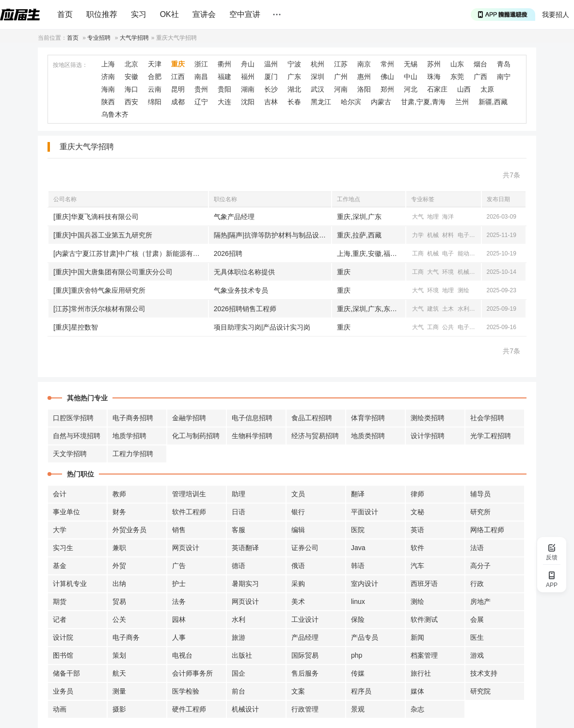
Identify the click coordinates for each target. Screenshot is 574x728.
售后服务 (305, 673)
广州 (341, 77)
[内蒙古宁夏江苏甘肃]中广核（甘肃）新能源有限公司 (131, 253)
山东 (457, 64)
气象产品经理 (234, 217)
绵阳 (155, 102)
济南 (108, 77)
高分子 (480, 566)
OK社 (169, 14)
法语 (477, 548)
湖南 (248, 89)
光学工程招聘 (491, 436)
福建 (224, 77)
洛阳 (364, 89)
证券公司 (305, 548)
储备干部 (66, 673)
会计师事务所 (192, 673)
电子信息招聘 (252, 418)
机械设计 (245, 709)
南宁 (504, 77)
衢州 (224, 64)
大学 (60, 530)
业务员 (63, 691)
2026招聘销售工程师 (245, 309)
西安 (131, 102)
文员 (298, 494)
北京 (131, 64)
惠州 (364, 77)
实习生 (63, 548)
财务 (119, 512)
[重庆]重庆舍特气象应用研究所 (99, 290)
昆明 (178, 89)
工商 (418, 253)
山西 (464, 89)
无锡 (411, 64)
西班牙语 (424, 584)
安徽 (131, 77)
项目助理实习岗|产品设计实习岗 (262, 327)
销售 (179, 530)
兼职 (119, 548)
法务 (179, 601)
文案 (298, 691)
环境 (448, 272)
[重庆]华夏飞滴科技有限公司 (96, 217)
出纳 (119, 584)
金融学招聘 (189, 418)
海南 (108, 89)
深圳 (318, 77)
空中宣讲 (245, 14)
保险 (358, 619)
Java (358, 548)
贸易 (119, 601)
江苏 (341, 64)
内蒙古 (381, 102)
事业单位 (66, 512)
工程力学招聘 (133, 454)
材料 (448, 235)
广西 (480, 77)
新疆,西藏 (493, 102)
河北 (411, 89)
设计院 (63, 637)
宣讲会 (204, 14)
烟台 (480, 64)
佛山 (387, 77)
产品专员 (365, 637)
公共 (448, 327)
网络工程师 (487, 530)
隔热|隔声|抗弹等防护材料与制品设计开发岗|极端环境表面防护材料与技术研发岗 (272, 235)
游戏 (477, 655)
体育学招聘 (368, 418)
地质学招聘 (129, 436)
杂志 (417, 709)
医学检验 (186, 691)
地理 (433, 217)
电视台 (182, 655)
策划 (119, 655)
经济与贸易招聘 (315, 436)
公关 (119, 619)
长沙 (271, 89)
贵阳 (224, 89)
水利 (463, 309)
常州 (387, 64)
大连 (224, 102)
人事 (179, 637)
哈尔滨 (351, 102)
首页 (65, 14)
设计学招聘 (428, 436)
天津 (155, 64)
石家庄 (437, 89)
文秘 (417, 512)
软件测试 (424, 619)
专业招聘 (99, 38)
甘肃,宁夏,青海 (423, 102)
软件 (417, 548)
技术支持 (484, 673)
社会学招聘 (487, 418)
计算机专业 (70, 584)
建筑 (433, 309)
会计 (60, 494)
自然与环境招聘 (77, 436)
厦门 (271, 77)
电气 (478, 253)
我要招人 (556, 15)
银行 (298, 512)
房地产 (480, 601)
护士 (179, 584)
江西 (178, 77)
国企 (239, 673)
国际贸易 (305, 655)
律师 (417, 494)
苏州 (434, 64)
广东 (294, 77)
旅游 (239, 637)
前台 (239, 691)
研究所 (480, 512)
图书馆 (63, 655)
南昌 (201, 77)
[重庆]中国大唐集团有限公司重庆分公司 (113, 272)
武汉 (318, 89)
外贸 (119, 566)
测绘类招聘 (428, 418)
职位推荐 (102, 14)
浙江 (201, 64)
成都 (178, 102)
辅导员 (480, 494)
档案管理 (424, 655)
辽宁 (201, 102)
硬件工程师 (189, 709)
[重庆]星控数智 (76, 327)
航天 (119, 673)
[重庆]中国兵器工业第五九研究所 (103, 235)
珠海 (434, 77)
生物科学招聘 (252, 436)
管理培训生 (189, 494)
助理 (239, 494)
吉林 (271, 102)
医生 (477, 637)
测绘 (463, 290)
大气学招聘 (134, 38)
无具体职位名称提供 (244, 272)
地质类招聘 (368, 436)
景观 (358, 709)
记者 (60, 619)
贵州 (201, 89)
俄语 (298, 566)
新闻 (417, 637)
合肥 (155, 77)
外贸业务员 (129, 530)
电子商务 (126, 637)
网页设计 (186, 548)
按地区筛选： (70, 65)
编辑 (298, 530)
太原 (487, 89)
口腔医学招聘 (73, 418)
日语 (239, 512)
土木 (448, 309)
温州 (271, 64)
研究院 (480, 691)
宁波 (294, 64)
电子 (463, 235)
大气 (418, 217)
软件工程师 (189, 512)
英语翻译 (245, 548)
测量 (119, 691)
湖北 (294, 89)
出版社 (242, 655)
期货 (60, 601)
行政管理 (305, 709)
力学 (418, 235)
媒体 (417, 691)
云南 (155, 89)
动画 (60, 709)
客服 (239, 530)
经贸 (478, 309)
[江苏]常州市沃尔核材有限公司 (99, 309)
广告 (179, 566)
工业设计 (305, 619)
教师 (119, 494)
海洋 (448, 217)
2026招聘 (228, 253)
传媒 (358, 673)
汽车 (417, 566)
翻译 (358, 494)
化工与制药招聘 (196, 436)
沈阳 (248, 102)
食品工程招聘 (312, 418)
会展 (477, 619)
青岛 (504, 64)
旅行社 (421, 673)
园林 (179, 619)
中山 (411, 77)
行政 (477, 584)
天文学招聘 (70, 454)
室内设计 (365, 584)
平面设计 (365, 512)
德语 (239, 566)
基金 (60, 566)
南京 (364, 64)
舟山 (248, 64)
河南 (341, 89)
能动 (463, 253)
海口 (131, 89)
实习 (139, 14)
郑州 (387, 89)
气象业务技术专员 (241, 290)
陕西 (108, 102)
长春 (294, 102)
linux (358, 601)
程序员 (361, 691)
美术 (298, 601)
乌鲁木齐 (115, 114)
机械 (433, 235)
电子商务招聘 (133, 418)
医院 (358, 530)
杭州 (318, 64)
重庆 (178, 64)
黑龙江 (321, 102)
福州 (248, 77)
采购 (298, 584)
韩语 (358, 566)
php (357, 655)
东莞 (457, 77)
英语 (417, 530)
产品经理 (305, 637)
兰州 (462, 102)
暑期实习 (245, 584)
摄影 (119, 709)
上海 (108, 64)
